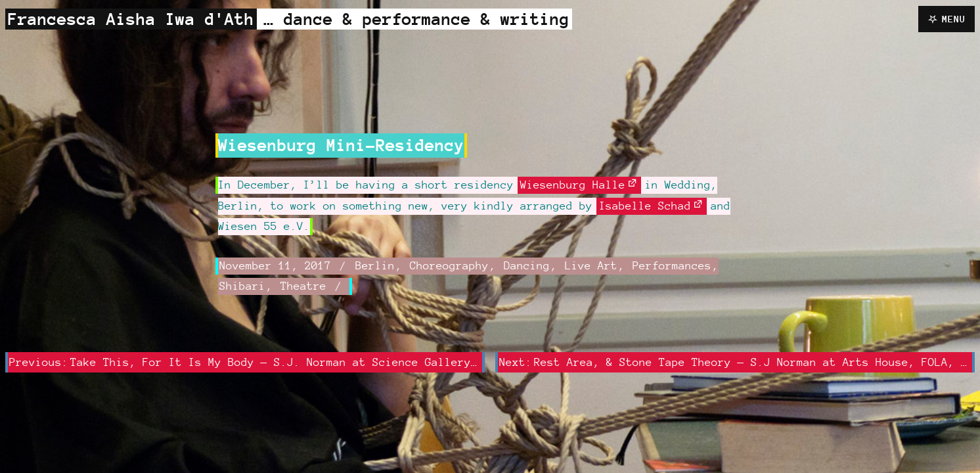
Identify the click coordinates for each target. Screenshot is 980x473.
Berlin (375, 265)
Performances (672, 265)
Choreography (449, 265)
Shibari (242, 286)
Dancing (527, 265)
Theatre (303, 286)
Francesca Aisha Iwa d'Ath (131, 19)
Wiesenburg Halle (573, 185)
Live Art (591, 265)
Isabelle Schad (645, 206)
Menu (954, 19)
